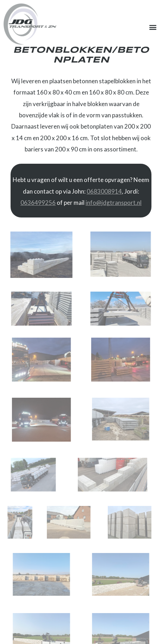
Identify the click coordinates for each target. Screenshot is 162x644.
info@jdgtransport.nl (114, 203)
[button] (153, 27)
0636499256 (38, 203)
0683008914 (104, 191)
